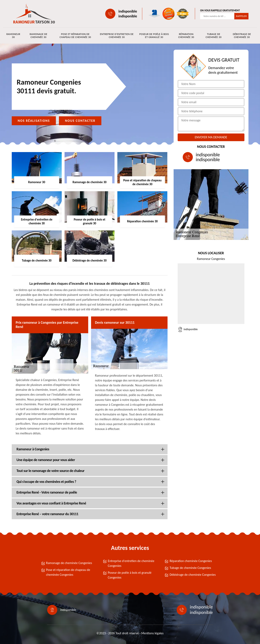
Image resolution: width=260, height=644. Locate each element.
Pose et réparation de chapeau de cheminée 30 (75, 36)
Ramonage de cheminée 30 (38, 36)
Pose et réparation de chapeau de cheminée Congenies (68, 572)
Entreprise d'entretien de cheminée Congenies (131, 563)
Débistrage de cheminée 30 (242, 36)
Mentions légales (152, 633)
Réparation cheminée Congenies (191, 561)
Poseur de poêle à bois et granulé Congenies (130, 575)
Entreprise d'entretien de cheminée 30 (117, 36)
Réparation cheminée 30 (186, 36)
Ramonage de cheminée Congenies (69, 563)
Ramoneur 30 (13, 36)
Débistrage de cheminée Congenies (193, 575)
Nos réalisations (34, 121)
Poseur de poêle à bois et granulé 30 (154, 36)
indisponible (128, 11)
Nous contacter (80, 121)
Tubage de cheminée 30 (213, 36)
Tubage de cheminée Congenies (190, 568)
